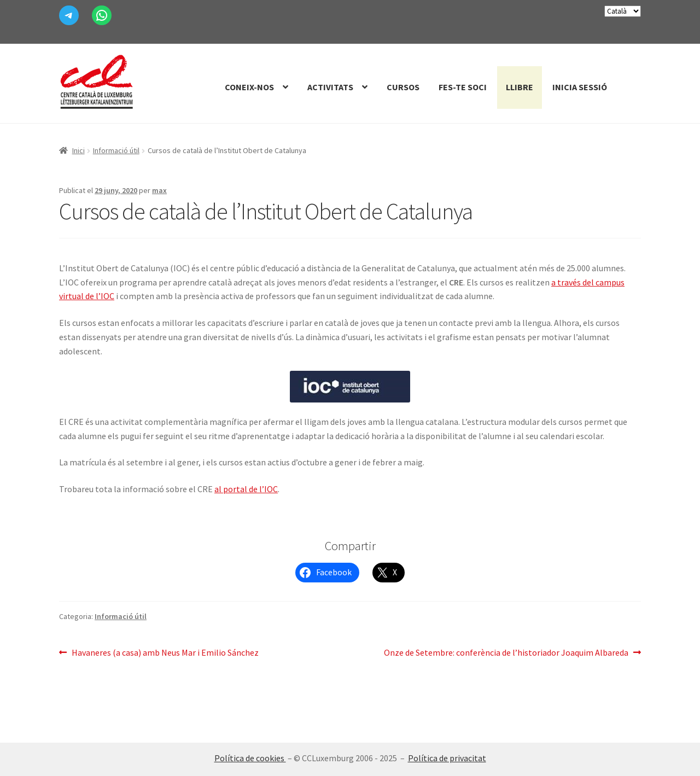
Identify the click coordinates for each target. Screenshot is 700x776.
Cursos (403, 87)
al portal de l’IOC (246, 489)
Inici (78, 150)
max (159, 190)
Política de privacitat (447, 758)
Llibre (520, 87)
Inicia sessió (580, 87)
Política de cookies (250, 758)
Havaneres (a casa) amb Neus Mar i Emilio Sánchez (165, 653)
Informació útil (116, 150)
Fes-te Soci (463, 87)
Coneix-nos (249, 87)
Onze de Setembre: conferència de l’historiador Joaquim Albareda (506, 653)
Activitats (330, 87)
